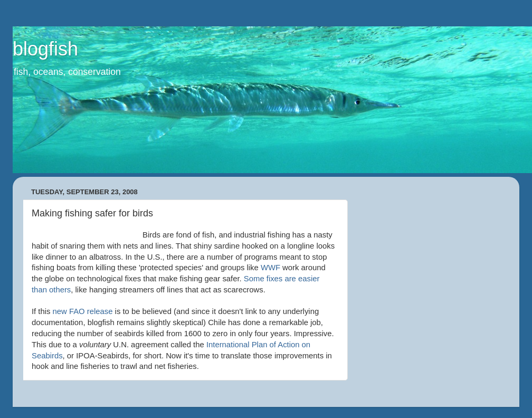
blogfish (45, 49)
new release (83, 311)
